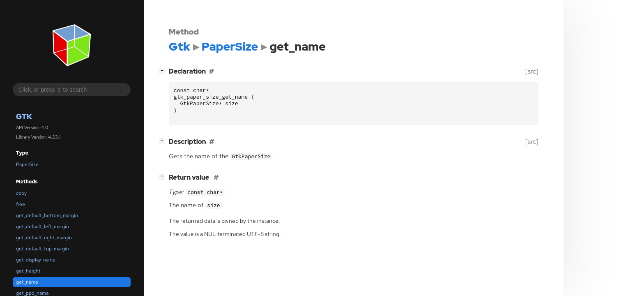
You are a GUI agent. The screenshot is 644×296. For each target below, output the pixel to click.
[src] (532, 71)
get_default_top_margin (43, 249)
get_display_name (36, 260)
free (21, 204)
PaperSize (27, 164)
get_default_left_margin (43, 227)
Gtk (24, 117)
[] (163, 71)
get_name (27, 282)
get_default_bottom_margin (47, 215)
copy (21, 193)
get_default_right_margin (44, 238)
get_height (28, 271)
